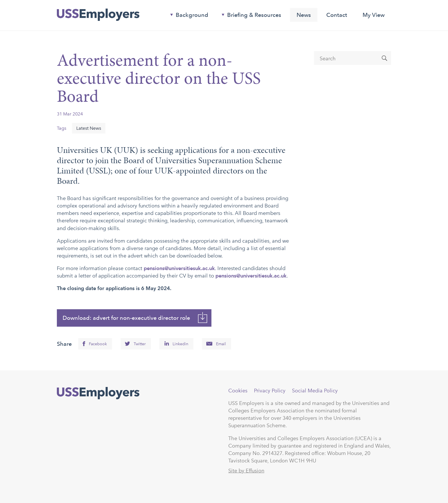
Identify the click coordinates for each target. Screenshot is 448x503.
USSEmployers (98, 393)
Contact (337, 15)
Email (221, 344)
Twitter (140, 344)
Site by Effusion (246, 471)
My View (374, 15)
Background (187, 16)
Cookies (238, 391)
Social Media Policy (315, 391)
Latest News (89, 128)
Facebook (98, 344)
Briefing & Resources (249, 16)
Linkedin (180, 344)
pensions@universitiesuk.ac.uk (179, 268)
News (304, 15)
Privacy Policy (270, 391)
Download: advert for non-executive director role (126, 318)
